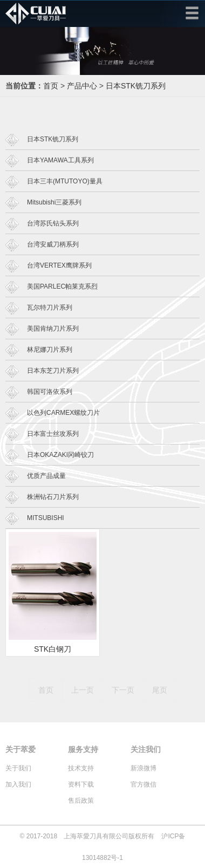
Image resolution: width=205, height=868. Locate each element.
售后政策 (81, 801)
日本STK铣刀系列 (136, 86)
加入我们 (18, 784)
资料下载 (81, 784)
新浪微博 (143, 768)
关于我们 (18, 768)
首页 (51, 86)
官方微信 (143, 784)
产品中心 (82, 86)
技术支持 (81, 768)
